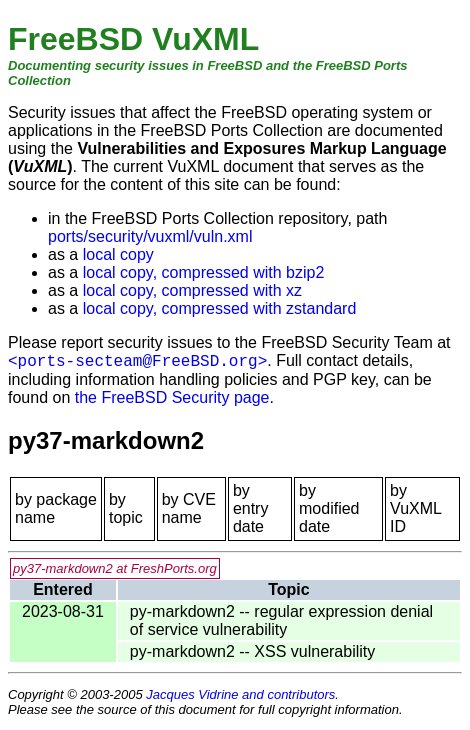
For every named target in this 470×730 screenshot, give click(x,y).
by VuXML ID (415, 508)
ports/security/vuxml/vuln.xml (150, 236)
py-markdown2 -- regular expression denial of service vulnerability (281, 620)
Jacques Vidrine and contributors (240, 694)
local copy (118, 254)
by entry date (251, 508)
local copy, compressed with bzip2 (204, 272)
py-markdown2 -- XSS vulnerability (252, 651)
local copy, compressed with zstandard (220, 308)
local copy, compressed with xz (192, 290)
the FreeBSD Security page (172, 397)
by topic (126, 508)
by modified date (329, 508)
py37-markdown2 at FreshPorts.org (115, 568)
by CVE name (189, 508)
